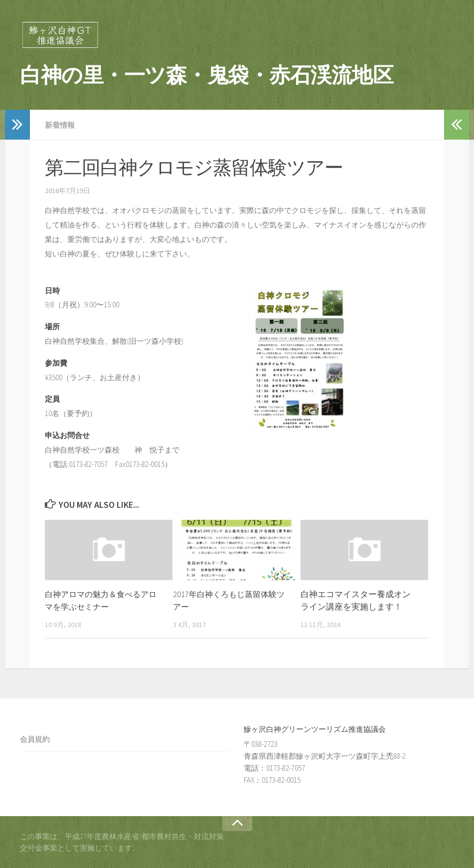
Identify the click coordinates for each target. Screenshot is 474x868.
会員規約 (35, 739)
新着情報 (61, 125)
